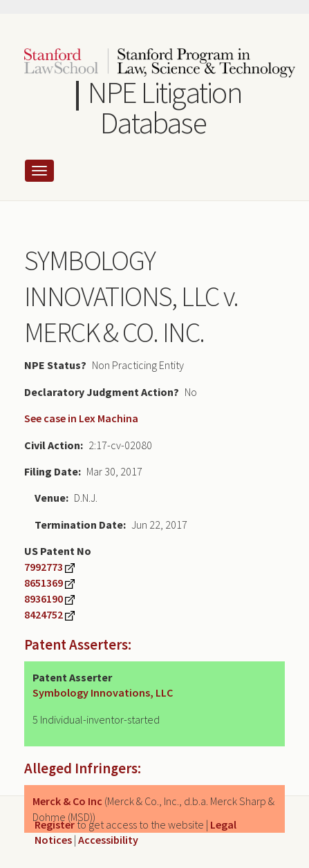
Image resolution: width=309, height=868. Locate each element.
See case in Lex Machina (81, 418)
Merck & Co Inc (67, 801)
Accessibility (108, 840)
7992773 (44, 567)
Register (55, 824)
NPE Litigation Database (165, 107)
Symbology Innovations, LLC (103, 692)
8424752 (44, 614)
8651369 (44, 583)
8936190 (44, 598)
